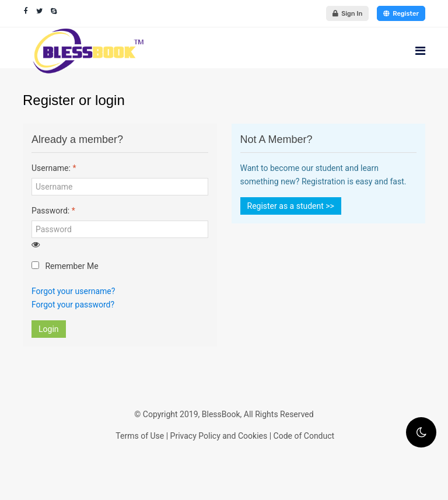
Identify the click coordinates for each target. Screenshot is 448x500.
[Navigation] (420, 51)
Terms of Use (140, 436)
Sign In (347, 14)
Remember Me (65, 266)
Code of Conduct (304, 436)
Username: (54, 168)
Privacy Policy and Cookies (219, 436)
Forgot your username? (73, 291)
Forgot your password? (73, 305)
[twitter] (39, 11)
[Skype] (54, 11)
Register (401, 14)
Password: (53, 211)
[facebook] (26, 11)
